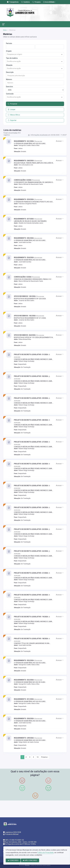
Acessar (60, 141)
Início (5, 30)
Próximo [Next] (45, 757)
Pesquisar (12, 104)
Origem (9, 51)
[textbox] (35, 54)
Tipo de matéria (12, 58)
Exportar (12, 120)
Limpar (12, 109)
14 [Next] (38, 757)
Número (9, 79)
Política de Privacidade (45, 853)
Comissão (10, 94)
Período (9, 43)
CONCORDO (13, 860)
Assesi (27, 865)
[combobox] (35, 54)
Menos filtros (14, 115)
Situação (9, 65)
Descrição (10, 72)
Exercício (9, 87)
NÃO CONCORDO (30, 860)
